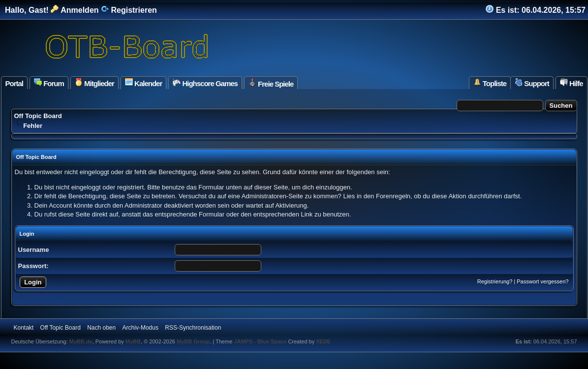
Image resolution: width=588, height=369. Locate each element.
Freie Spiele (271, 83)
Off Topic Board (38, 116)
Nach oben (101, 328)
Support (532, 83)
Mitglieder (94, 83)
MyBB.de (81, 341)
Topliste (490, 83)
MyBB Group (193, 341)
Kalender (143, 83)
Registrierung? (495, 281)
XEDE (323, 341)
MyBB (133, 341)
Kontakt (24, 328)
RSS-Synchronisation (193, 328)
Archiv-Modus (140, 328)
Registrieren (129, 10)
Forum (49, 83)
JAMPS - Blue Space (261, 341)
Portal (15, 83)
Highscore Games (205, 83)
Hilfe (572, 83)
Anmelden (75, 10)
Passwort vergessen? (542, 281)
